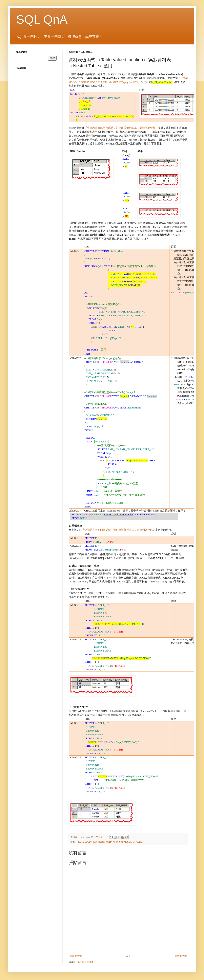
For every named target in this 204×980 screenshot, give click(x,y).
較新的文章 (76, 956)
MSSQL (128, 842)
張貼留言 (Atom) (85, 962)
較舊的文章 (181, 956)
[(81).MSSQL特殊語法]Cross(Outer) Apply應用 (100, 842)
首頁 (128, 956)
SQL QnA (42, 19)
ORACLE (137, 842)
